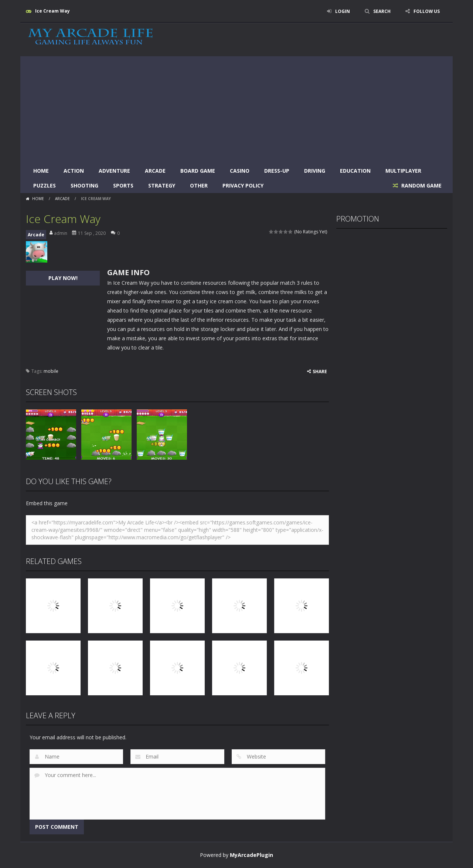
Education (355, 171)
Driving (315, 171)
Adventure (114, 171)
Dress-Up (277, 171)
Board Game (198, 171)
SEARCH (382, 11)
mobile (51, 371)
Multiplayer (403, 171)
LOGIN (342, 11)
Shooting (84, 185)
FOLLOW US (426, 11)
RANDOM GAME (421, 185)
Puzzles (45, 185)
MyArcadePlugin (251, 855)
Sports (123, 185)
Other (199, 185)
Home (41, 171)
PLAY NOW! (63, 278)
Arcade (155, 171)
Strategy (162, 185)
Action (74, 171)
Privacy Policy (243, 185)
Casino (240, 171)
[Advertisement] (236, 108)
